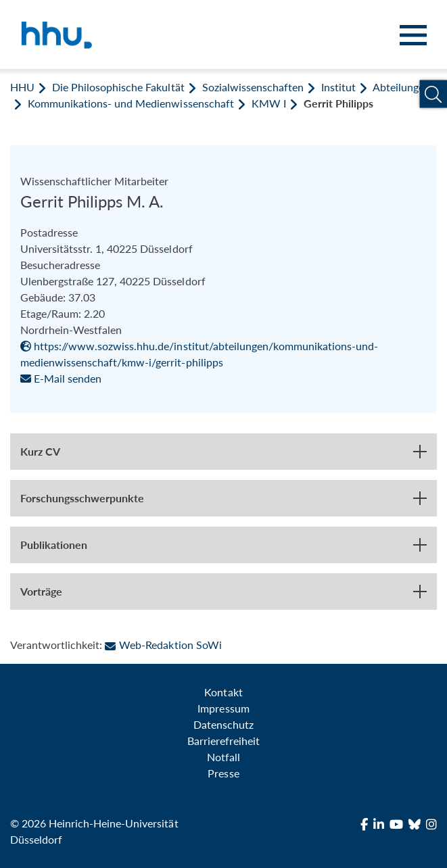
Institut (338, 87)
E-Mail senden (61, 378)
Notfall (223, 757)
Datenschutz (223, 724)
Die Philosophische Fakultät (118, 87)
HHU (22, 87)
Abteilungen (401, 87)
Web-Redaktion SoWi (163, 645)
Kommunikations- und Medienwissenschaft (131, 103)
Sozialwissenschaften (253, 87)
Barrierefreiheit (223, 741)
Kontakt (223, 692)
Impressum (223, 708)
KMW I (269, 103)
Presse (223, 773)
